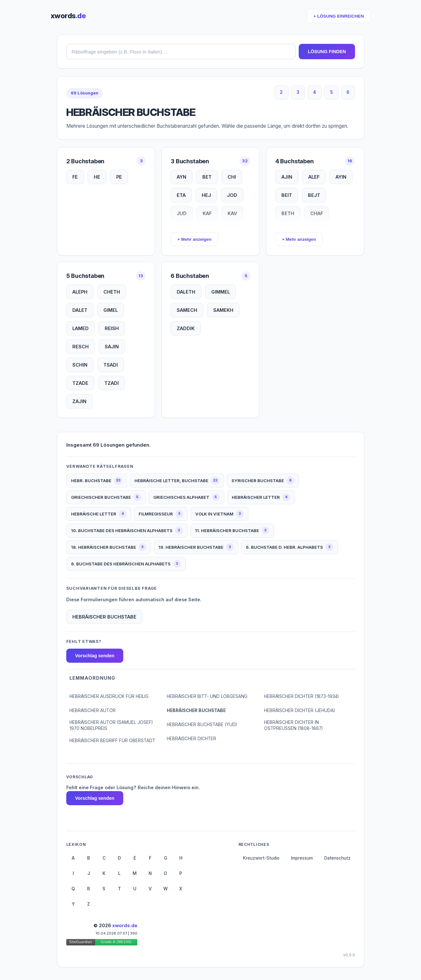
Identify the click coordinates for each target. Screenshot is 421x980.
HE (97, 177)
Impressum (302, 858)
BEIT (287, 195)
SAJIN (112, 347)
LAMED (81, 328)
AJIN (287, 177)
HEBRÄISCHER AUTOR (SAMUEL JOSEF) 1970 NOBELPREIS (111, 725)
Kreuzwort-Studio (261, 858)
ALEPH (80, 292)
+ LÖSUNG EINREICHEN (339, 16)
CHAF (317, 213)
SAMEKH (223, 310)
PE (119, 177)
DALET (80, 310)
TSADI (111, 365)
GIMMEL (221, 292)
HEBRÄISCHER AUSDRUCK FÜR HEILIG (109, 696)
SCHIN (80, 365)
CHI (232, 177)
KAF (207, 213)
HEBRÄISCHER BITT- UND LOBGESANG (207, 696)
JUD (182, 213)
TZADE (80, 383)
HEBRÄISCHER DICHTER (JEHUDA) (300, 710)
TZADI (112, 383)
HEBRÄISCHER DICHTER (191, 739)
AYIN (341, 177)
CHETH (112, 292)
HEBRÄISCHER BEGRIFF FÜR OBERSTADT (112, 741)
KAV (232, 213)
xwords (68, 16)
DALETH (186, 292)
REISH (112, 328)
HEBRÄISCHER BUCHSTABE (196, 710)
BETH (288, 213)
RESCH (81, 347)
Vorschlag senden (95, 656)
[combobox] (181, 52)
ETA (181, 195)
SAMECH (187, 310)
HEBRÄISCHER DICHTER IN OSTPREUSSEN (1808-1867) (293, 725)
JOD (232, 195)
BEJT (314, 195)
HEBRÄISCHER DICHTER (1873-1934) (301, 696)
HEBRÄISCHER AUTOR (93, 710)
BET (207, 177)
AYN (182, 177)
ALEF (314, 177)
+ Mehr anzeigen (194, 239)
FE (75, 177)
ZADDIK (186, 328)
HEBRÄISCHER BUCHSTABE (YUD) (202, 725)
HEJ (206, 195)
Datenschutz (337, 858)
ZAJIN (79, 401)
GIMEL (111, 310)
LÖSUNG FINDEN (327, 52)
